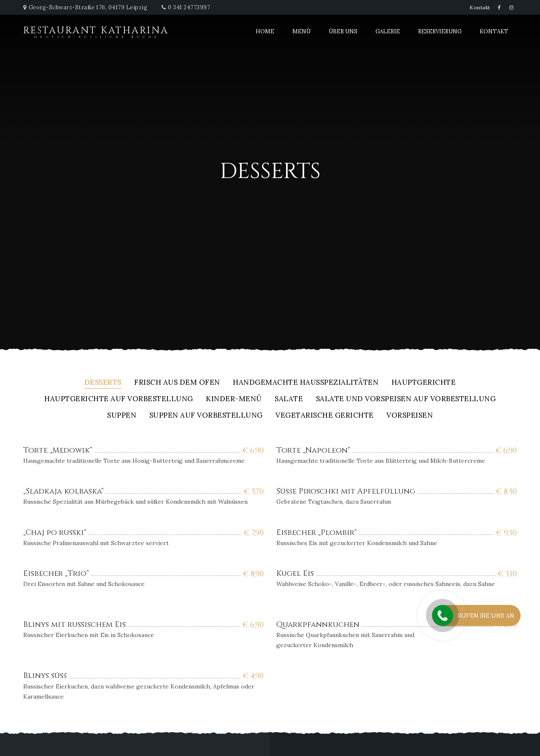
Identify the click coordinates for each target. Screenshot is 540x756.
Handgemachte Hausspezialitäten (306, 383)
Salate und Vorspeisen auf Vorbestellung (406, 399)
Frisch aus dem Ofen (177, 383)
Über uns (343, 31)
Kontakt (480, 7)
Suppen (122, 416)
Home (265, 31)
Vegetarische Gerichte (325, 416)
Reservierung (440, 31)
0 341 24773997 (189, 7)
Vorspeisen (410, 416)
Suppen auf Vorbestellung (206, 416)
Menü (301, 31)
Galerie (388, 31)
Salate (289, 399)
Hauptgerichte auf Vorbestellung (119, 399)
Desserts (103, 383)
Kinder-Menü (234, 399)
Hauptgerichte (424, 383)
